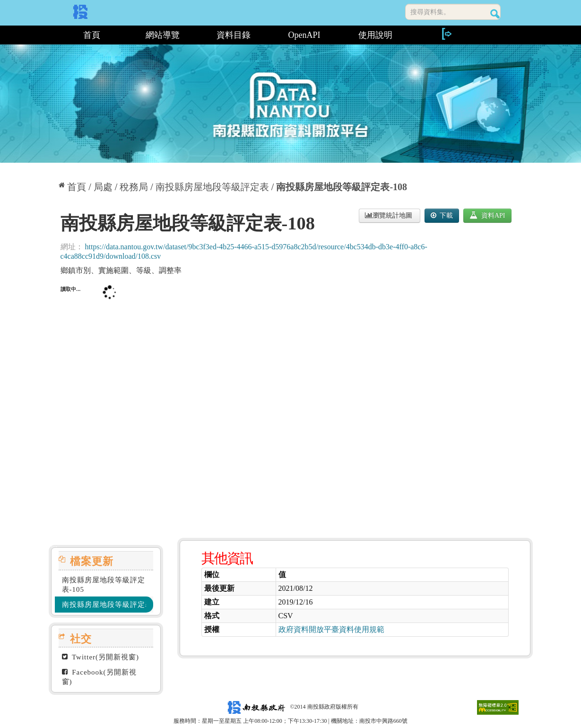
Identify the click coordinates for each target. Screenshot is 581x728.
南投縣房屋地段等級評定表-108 (342, 187)
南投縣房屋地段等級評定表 (212, 187)
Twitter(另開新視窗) (101, 657)
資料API (487, 215)
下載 (442, 215)
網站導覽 (163, 35)
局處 (103, 187)
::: (52, 35)
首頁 (92, 35)
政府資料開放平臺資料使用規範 (331, 629)
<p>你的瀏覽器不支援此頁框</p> (291, 403)
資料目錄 (234, 35)
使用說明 (375, 35)
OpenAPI (304, 35)
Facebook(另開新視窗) (99, 677)
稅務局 (134, 187)
